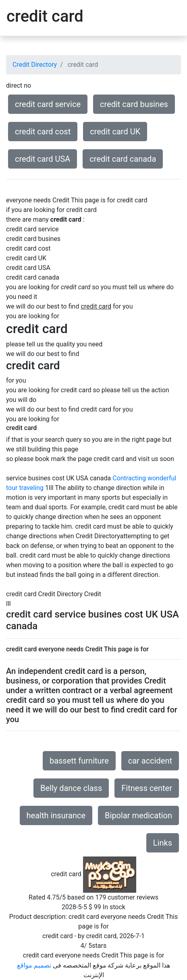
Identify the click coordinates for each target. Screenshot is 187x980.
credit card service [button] (48, 104)
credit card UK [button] (115, 132)
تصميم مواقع (34, 965)
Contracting (129, 478)
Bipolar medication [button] (138, 815)
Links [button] (163, 843)
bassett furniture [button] (79, 761)
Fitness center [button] (147, 788)
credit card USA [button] (43, 159)
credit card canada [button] (123, 159)
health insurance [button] (56, 815)
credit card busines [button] (134, 104)
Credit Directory (35, 65)
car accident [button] (150, 761)
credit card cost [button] (43, 132)
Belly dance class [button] (71, 788)
